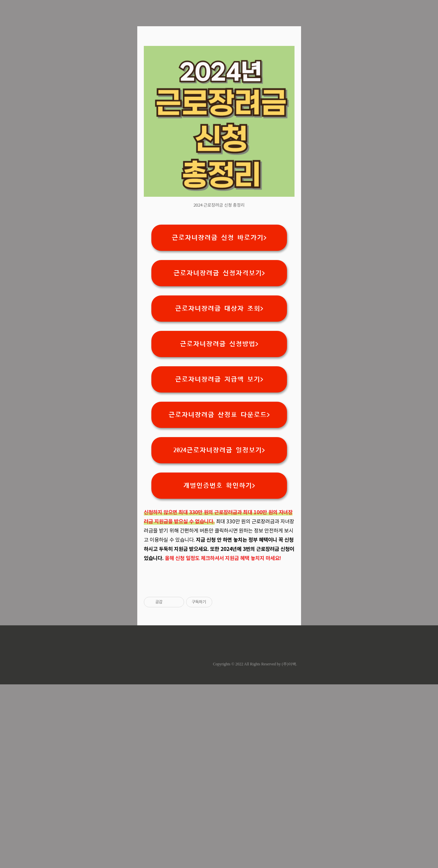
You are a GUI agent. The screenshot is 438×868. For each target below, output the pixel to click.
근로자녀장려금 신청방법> (219, 436)
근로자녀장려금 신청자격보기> (219, 365)
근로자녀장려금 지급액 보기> (219, 471)
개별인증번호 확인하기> (219, 577)
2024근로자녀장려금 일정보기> (219, 542)
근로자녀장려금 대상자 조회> (219, 400)
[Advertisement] (219, 85)
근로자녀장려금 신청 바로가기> (219, 330)
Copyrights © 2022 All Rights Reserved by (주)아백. (255, 848)
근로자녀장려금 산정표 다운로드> (219, 507)
